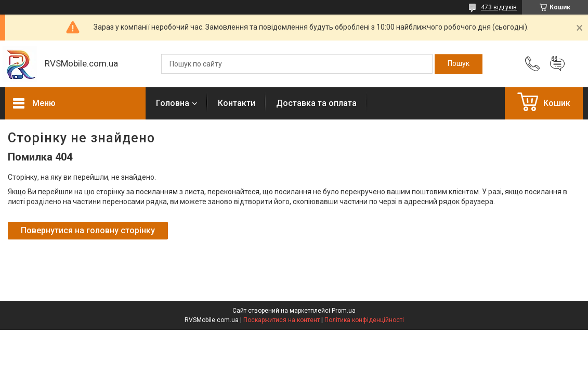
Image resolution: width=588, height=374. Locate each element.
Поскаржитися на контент (282, 320)
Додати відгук (557, 64)
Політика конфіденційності (364, 320)
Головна (173, 103)
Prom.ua (344, 311)
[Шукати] (459, 64)
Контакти (237, 103)
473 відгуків (499, 7)
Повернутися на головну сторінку (88, 230)
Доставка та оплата (316, 103)
